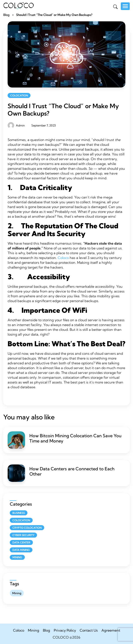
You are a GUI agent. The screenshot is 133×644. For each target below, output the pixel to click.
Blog (6, 15)
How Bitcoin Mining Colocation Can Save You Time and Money (75, 438)
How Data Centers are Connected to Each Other (72, 471)
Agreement (111, 630)
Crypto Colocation (27, 528)
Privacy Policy (65, 630)
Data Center (21, 542)
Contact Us (89, 630)
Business (19, 513)
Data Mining (21, 550)
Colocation (19, 95)
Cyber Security (23, 535)
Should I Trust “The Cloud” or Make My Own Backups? (63, 110)
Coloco (63, 258)
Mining (17, 557)
